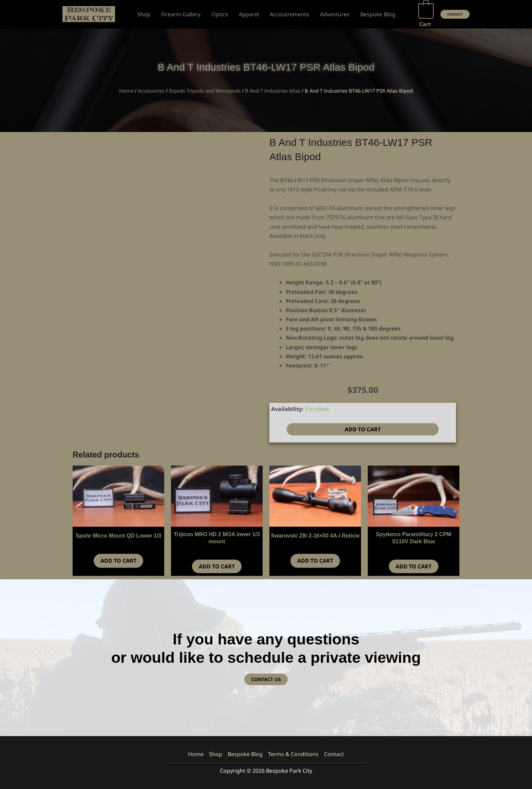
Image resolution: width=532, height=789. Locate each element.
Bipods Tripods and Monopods (205, 91)
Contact (334, 754)
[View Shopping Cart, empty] (426, 14)
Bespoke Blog (245, 754)
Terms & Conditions (293, 754)
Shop (216, 754)
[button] (455, 14)
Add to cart (363, 429)
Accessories (151, 91)
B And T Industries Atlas (273, 91)
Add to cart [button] (118, 561)
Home (126, 91)
